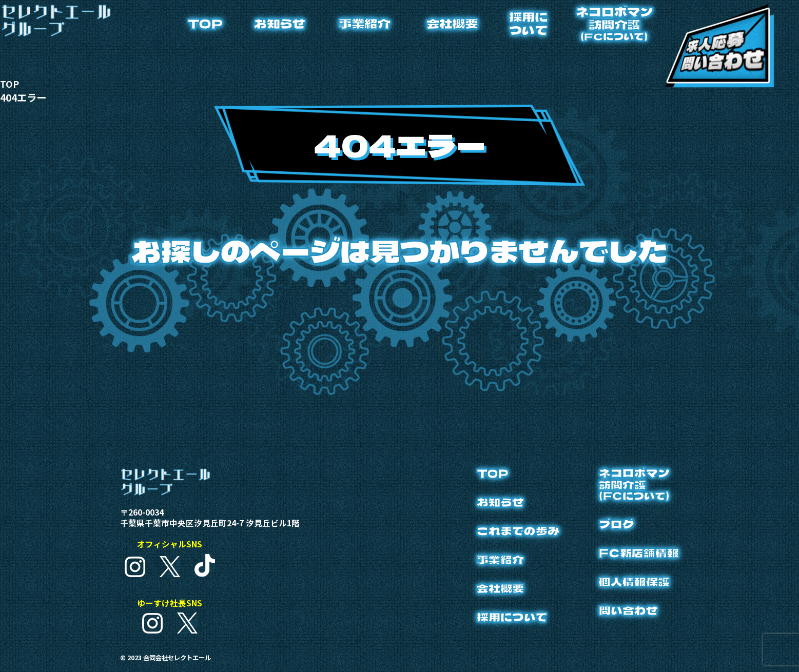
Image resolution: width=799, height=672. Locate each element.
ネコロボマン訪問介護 (614, 23)
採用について (528, 23)
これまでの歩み (507, 533)
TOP (205, 23)
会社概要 (452, 23)
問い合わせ (623, 616)
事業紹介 (364, 23)
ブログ (610, 528)
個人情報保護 (630, 587)
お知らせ (280, 23)
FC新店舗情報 (635, 557)
